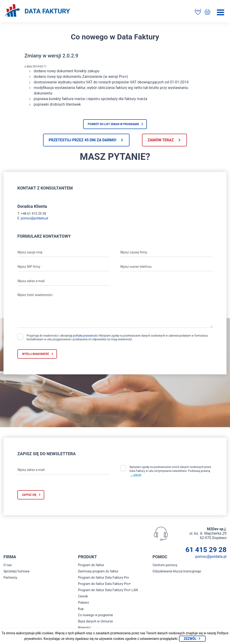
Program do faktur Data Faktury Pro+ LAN (108, 590)
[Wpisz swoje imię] (64, 252)
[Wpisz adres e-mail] (64, 281)
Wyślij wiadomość (36, 354)
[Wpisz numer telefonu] (166, 267)
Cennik (83, 596)
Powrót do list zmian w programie (113, 124)
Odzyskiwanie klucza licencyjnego (177, 571)
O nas (8, 565)
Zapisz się (29, 495)
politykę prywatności (86, 336)
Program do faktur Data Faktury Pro (104, 578)
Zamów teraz (161, 140)
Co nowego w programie (96, 615)
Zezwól (190, 639)
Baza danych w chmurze (96, 621)
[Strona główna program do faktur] (37, 11)
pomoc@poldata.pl (35, 218)
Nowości (84, 628)
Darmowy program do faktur (98, 571)
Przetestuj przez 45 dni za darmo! (82, 140)
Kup (81, 609)
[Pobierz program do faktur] (198, 12)
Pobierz (83, 603)
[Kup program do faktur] (207, 12)
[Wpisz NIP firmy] (64, 267)
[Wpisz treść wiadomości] (115, 309)
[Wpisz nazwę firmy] (166, 252)
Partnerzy (10, 578)
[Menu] (221, 12)
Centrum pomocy (165, 565)
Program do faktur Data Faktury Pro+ (104, 584)
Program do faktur (91, 565)
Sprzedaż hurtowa (16, 571)
